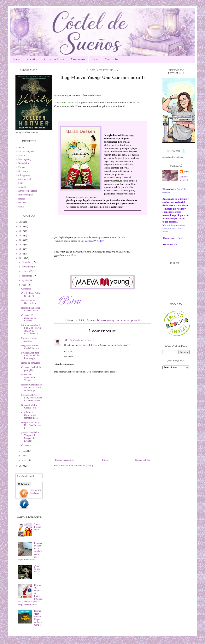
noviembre (27, 267)
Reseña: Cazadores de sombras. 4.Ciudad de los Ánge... (31, 388)
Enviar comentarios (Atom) (80, 466)
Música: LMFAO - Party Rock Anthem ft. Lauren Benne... (32, 398)
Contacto (111, 60)
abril (24, 460)
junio (25, 451)
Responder (68, 356)
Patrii (186, 172)
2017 (22, 231)
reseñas (22, 199)
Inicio (16, 60)
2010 (22, 466)
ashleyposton (24, 175)
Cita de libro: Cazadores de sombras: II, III (30, 415)
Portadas (22, 167)
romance (22, 203)
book (21, 183)
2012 (22, 254)
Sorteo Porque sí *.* (38, 527)
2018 (22, 226)
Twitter (100, 241)
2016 (22, 236)
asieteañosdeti (25, 179)
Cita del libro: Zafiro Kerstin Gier (31, 295)
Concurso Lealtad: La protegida (31, 369)
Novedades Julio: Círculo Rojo (29, 406)
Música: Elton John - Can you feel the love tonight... (31, 356)
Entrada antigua (143, 460)
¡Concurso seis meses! (38, 569)
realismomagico (26, 195)
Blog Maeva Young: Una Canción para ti (31, 425)
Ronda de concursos (31, 363)
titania (21, 207)
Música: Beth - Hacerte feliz (29, 302)
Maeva (91, 320)
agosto (25, 280)
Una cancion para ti (128, 320)
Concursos (78, 60)
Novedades (23, 163)
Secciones (23, 171)
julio (24, 285)
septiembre (27, 276)
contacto (22, 187)
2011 (22, 258)
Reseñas (32, 60)
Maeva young (105, 320)
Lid (65, 340)
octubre (26, 271)
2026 (22, 222)
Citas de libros (54, 60)
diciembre (27, 262)
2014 (22, 245)
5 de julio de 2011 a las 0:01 (81, 340)
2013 (22, 249)
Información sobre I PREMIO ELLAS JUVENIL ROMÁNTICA (31, 329)
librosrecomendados (28, 191)
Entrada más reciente (65, 460)
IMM (95, 60)
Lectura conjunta (26, 151)
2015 (22, 240)
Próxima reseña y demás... (29, 339)
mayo (25, 456)
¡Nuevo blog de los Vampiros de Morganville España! (30, 437)
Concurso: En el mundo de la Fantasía (29, 318)
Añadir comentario (65, 364)
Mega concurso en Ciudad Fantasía (30, 347)
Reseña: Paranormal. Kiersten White (31, 309)
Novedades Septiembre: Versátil (28, 377)
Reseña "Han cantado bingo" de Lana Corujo (38, 618)
